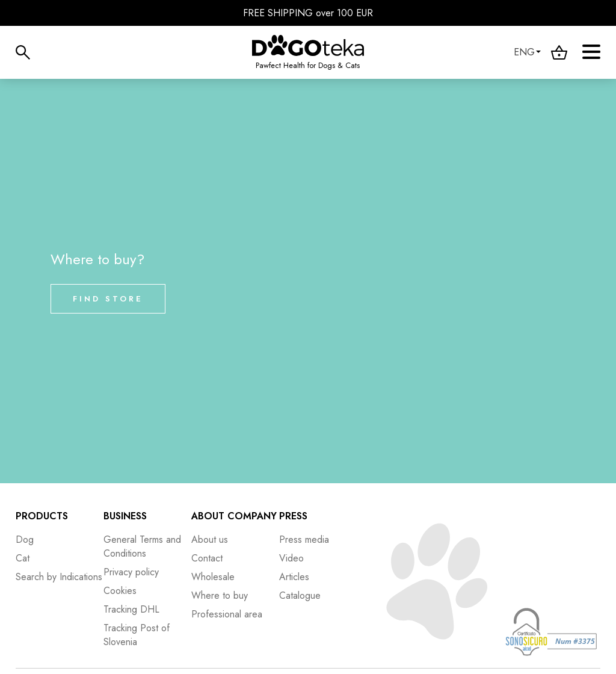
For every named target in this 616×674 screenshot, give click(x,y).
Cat (23, 558)
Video (291, 558)
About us (210, 540)
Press (293, 516)
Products (42, 516)
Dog (25, 540)
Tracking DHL (131, 609)
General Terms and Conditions (142, 546)
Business (125, 516)
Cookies (120, 591)
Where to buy (220, 595)
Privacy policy (131, 572)
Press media (304, 540)
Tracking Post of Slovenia (137, 635)
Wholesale (213, 577)
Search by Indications (59, 577)
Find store (108, 299)
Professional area (227, 614)
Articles (294, 577)
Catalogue (300, 595)
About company (234, 516)
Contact (207, 558)
